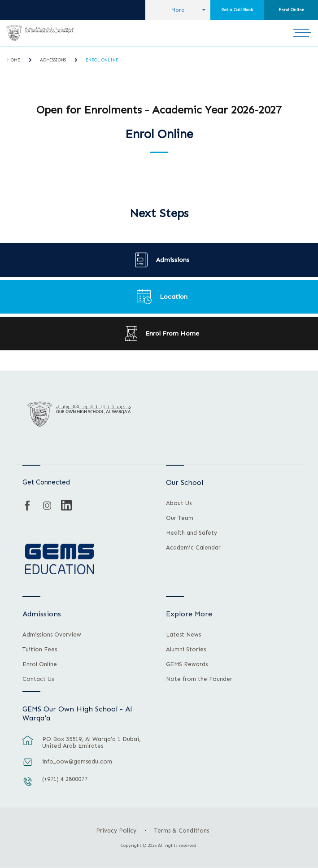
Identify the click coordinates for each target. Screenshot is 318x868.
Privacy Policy (116, 831)
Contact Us (38, 679)
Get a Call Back (237, 10)
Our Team (180, 518)
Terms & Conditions (182, 831)
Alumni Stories (186, 650)
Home (14, 60)
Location (174, 297)
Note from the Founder (199, 679)
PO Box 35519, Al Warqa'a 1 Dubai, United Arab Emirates (91, 742)
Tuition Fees (40, 650)
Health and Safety (192, 533)
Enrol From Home (172, 333)
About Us (179, 503)
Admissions (53, 60)
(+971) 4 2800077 (65, 779)
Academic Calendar (193, 548)
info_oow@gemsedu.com (77, 761)
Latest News (183, 635)
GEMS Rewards (187, 664)
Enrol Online (291, 10)
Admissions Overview (52, 635)
